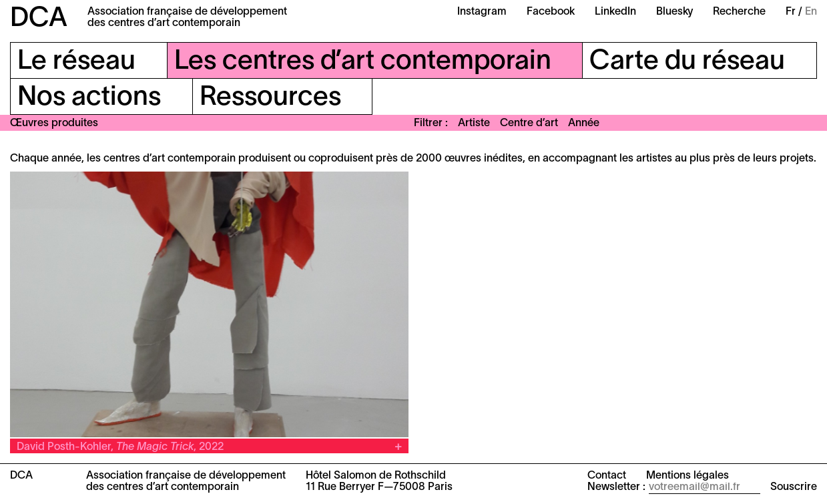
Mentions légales (687, 476)
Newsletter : (616, 487)
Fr (791, 12)
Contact (607, 476)
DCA (39, 19)
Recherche (739, 12)
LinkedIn (615, 12)
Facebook (551, 12)
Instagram (482, 12)
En (811, 12)
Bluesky (674, 12)
